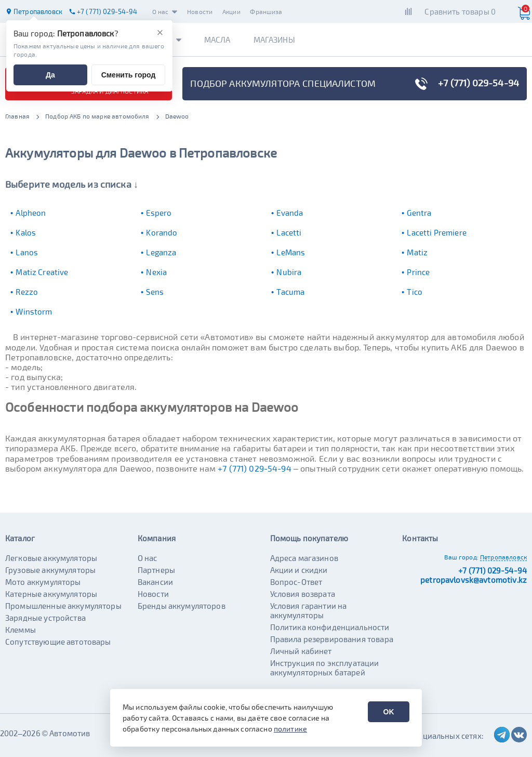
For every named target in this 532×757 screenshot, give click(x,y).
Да (50, 75)
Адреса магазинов (304, 558)
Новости (200, 11)
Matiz (417, 252)
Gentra (419, 213)
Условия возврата (303, 594)
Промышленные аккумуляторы (63, 606)
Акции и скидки (299, 570)
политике (290, 729)
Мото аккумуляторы (43, 582)
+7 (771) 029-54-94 (255, 468)
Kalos (26, 232)
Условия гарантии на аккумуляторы (309, 610)
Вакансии (155, 582)
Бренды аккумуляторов (182, 606)
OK (389, 712)
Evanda (290, 213)
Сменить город (129, 75)
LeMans (291, 252)
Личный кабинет (301, 651)
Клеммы (21, 630)
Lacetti (289, 232)
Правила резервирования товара (332, 639)
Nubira (289, 272)
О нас (165, 11)
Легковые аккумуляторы (51, 558)
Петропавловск (503, 557)
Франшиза (266, 11)
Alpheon (31, 213)
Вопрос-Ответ (296, 582)
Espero (159, 213)
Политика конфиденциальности (330, 627)
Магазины (274, 40)
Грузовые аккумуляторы (50, 570)
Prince (418, 272)
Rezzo (27, 292)
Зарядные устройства (45, 618)
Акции (231, 11)
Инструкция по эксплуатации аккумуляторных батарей (325, 668)
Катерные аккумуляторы (51, 594)
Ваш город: (461, 557)
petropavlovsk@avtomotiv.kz (474, 580)
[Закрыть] (160, 33)
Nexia (156, 272)
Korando (162, 232)
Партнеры (156, 570)
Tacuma (290, 292)
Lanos (27, 252)
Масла (217, 40)
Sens (155, 292)
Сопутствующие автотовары (58, 642)
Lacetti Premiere (436, 232)
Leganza (161, 252)
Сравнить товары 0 (460, 11)
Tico (415, 292)
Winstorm (34, 311)
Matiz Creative (42, 272)
